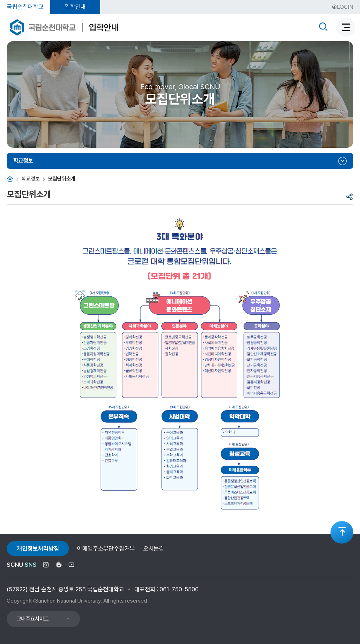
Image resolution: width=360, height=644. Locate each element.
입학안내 (75, 7)
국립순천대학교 (25, 7)
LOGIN (343, 7)
